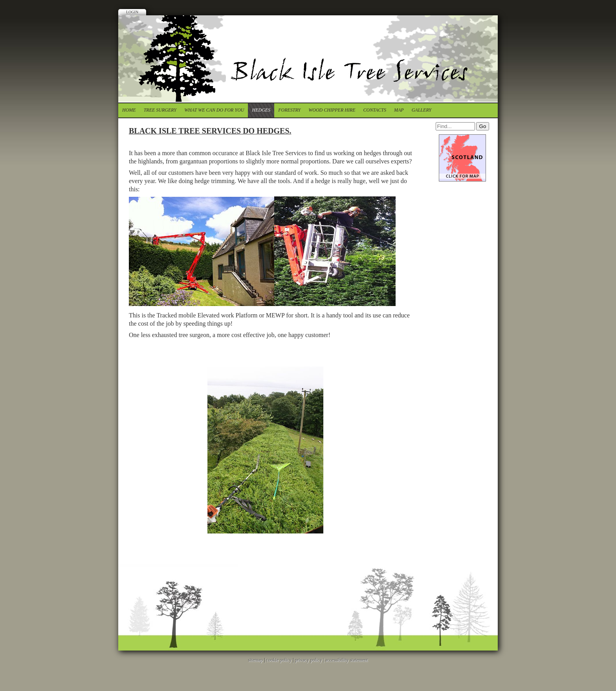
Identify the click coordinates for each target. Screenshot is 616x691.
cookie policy (279, 660)
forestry (289, 110)
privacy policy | (310, 660)
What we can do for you (214, 110)
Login (132, 12)
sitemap (256, 660)
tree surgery (160, 110)
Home (129, 110)
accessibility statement (346, 660)
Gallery (422, 110)
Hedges (261, 110)
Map (399, 110)
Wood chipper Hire (332, 110)
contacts (375, 110)
